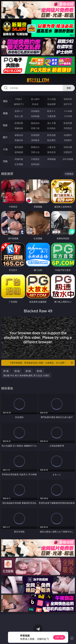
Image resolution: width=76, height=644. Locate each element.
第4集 (39, 371)
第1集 (6, 371)
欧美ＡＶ (51, 111)
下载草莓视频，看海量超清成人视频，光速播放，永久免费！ (41, 363)
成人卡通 (51, 123)
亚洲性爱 (19, 123)
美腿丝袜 (19, 140)
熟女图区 (51, 140)
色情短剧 (35, 164)
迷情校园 (19, 152)
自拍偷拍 (35, 111)
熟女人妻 (19, 116)
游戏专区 (68, 99)
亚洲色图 (35, 135)
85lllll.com (38, 80)
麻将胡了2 (19, 104)
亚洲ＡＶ (19, 111)
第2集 (17, 371)
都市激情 (19, 147)
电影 (5, 125)
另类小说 (35, 152)
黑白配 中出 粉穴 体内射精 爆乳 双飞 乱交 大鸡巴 (26, 375)
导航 (5, 161)
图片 (5, 137)
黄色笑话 (51, 152)
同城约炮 (19, 159)
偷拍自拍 (35, 123)
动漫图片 (68, 135)
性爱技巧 (68, 152)
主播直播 (51, 116)
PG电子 (19, 99)
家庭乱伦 (35, 147)
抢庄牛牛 (68, 104)
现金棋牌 (51, 104)
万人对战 (51, 99)
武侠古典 (68, 147)
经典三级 (35, 128)
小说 (5, 149)
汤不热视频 (68, 159)
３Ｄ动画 (68, 111)
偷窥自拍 (19, 135)
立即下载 (59, 637)
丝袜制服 (35, 116)
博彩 (5, 101)
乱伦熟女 (51, 128)
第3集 (28, 371)
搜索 (69, 88)
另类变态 (68, 128)
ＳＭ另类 (68, 116)
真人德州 (35, 99)
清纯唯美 (35, 140)
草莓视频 (51, 159)
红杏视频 (19, 164)
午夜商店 (35, 159)
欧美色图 (51, 135)
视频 (5, 113)
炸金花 (35, 104)
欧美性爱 (68, 123)
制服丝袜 (19, 128)
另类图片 (68, 140)
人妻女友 (51, 147)
